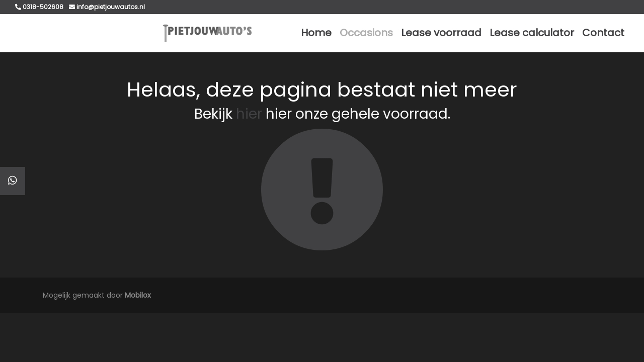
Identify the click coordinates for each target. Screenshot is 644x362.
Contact (603, 33)
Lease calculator (532, 33)
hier (249, 114)
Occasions (366, 33)
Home (316, 33)
